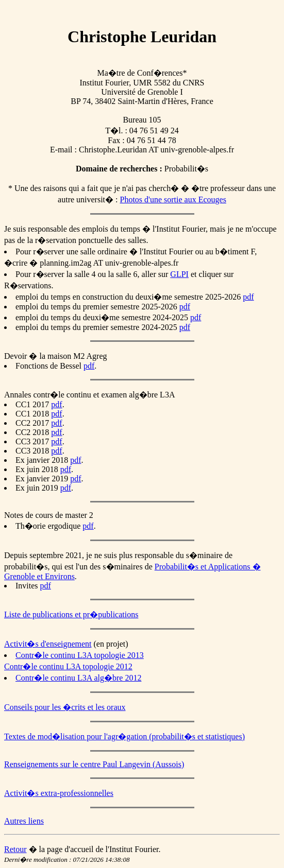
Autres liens (24, 821)
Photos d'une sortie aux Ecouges (173, 199)
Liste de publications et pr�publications (71, 614)
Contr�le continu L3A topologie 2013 (80, 655)
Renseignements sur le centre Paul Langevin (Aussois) (94, 764)
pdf (248, 297)
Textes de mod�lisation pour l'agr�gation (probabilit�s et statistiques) (124, 736)
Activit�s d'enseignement (48, 644)
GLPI (179, 274)
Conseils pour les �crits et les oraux (65, 707)
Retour (15, 849)
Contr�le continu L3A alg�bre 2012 (78, 678)
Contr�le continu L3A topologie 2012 (68, 666)
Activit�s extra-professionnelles (59, 793)
